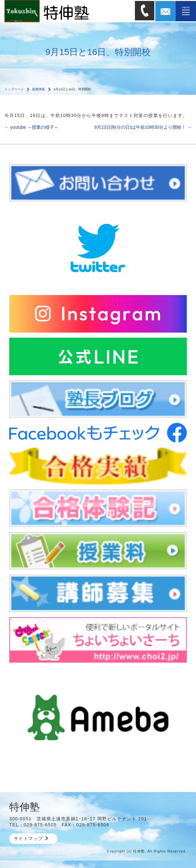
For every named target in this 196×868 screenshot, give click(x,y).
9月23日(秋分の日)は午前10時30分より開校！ (143, 127)
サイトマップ (31, 838)
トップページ (14, 89)
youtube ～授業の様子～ (31, 127)
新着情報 (38, 89)
